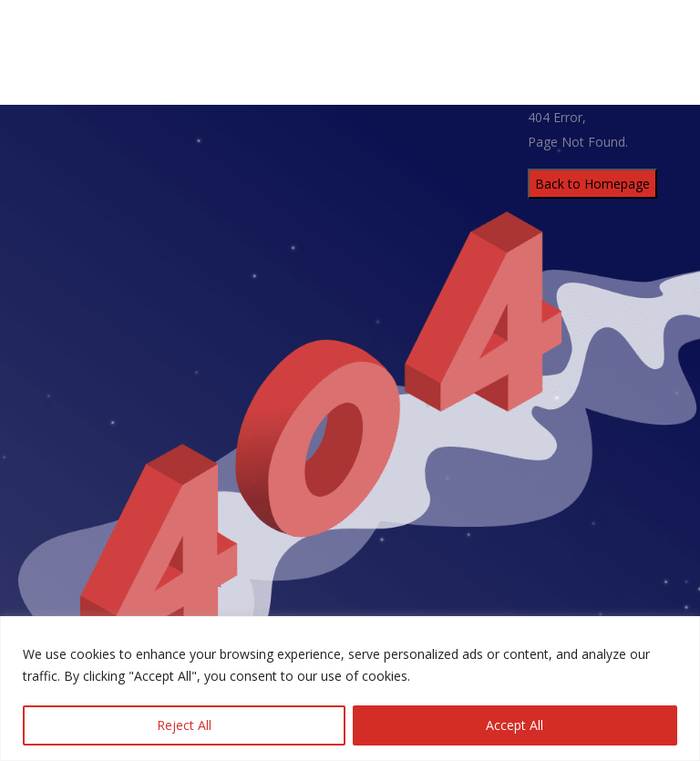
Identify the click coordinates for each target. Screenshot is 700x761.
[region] (350, 689)
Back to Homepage (592, 184)
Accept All (515, 725)
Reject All (184, 725)
